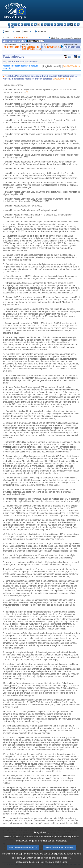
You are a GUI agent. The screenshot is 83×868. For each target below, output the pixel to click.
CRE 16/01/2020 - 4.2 (32, 49)
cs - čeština (16, 24)
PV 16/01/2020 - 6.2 (52, 47)
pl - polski (65, 24)
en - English (32, 24)
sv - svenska (12, 27)
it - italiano (45, 24)
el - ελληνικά (29, 24)
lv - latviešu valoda (49, 24)
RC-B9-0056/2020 (12, 47)
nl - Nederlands (62, 24)
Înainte (26, 32)
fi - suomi (9, 27)
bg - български (9, 24)
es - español (12, 24)
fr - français (35, 24)
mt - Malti (58, 24)
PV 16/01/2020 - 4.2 (31, 47)
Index (7, 32)
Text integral (42, 32)
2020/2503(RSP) (20, 38)
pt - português (68, 24)
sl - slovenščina (78, 24)
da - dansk (19, 24)
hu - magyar (55, 24)
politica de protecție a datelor (55, 863)
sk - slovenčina (75, 24)
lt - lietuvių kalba (52, 24)
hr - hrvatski (42, 24)
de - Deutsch (22, 24)
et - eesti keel (25, 24)
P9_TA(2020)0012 (72, 47)
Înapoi (18, 32)
